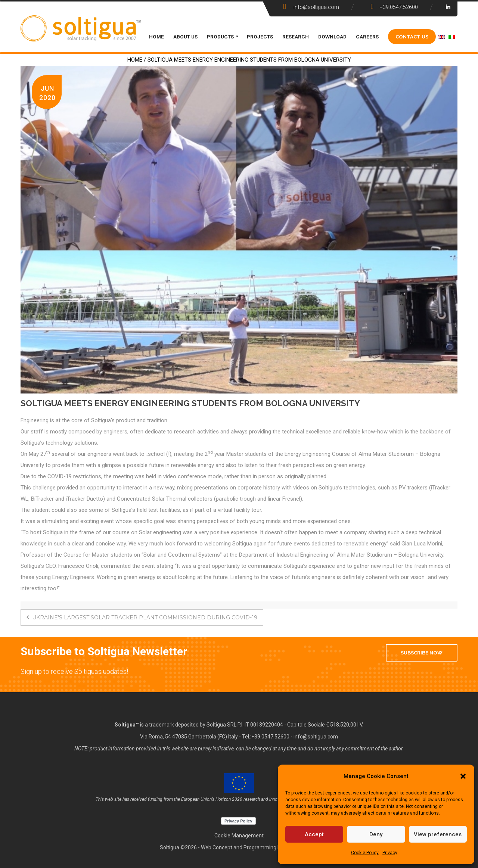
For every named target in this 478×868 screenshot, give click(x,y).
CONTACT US (412, 36)
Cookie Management (239, 836)
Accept (314, 834)
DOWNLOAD (332, 37)
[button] (463, 776)
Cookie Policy (365, 853)
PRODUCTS (220, 37)
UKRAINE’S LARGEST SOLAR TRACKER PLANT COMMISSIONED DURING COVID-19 (142, 617)
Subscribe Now (422, 653)
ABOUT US (185, 37)
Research (296, 37)
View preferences (438, 834)
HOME (156, 37)
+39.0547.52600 (270, 737)
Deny (376, 834)
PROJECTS (260, 37)
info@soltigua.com (316, 737)
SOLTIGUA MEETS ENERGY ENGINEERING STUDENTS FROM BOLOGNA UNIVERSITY (190, 403)
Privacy (390, 853)
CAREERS (367, 37)
